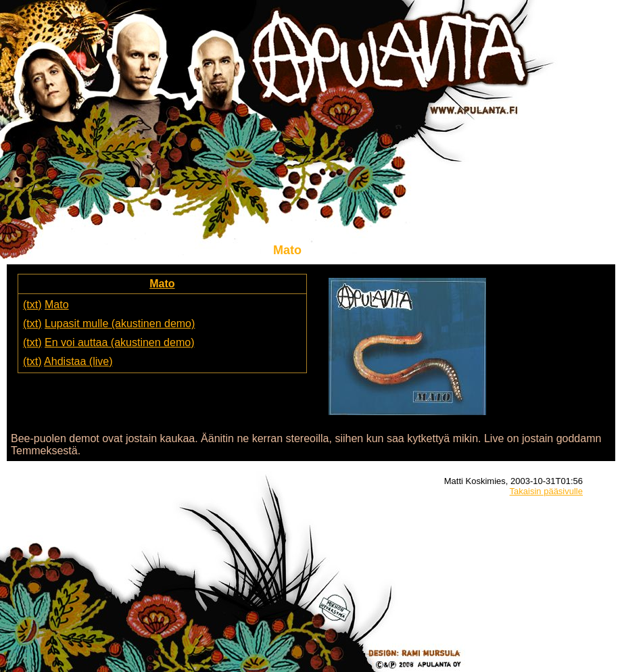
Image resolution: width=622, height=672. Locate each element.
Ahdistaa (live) (78, 361)
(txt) (32, 305)
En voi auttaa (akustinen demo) (119, 342)
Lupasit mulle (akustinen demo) (120, 323)
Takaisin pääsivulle (546, 491)
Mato (162, 284)
